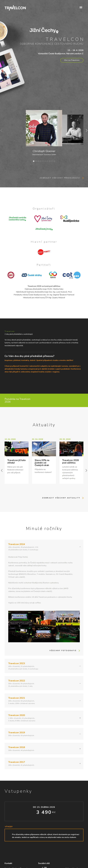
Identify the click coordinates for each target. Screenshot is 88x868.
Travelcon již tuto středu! (16, 461)
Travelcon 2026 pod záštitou (71, 461)
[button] (81, 7)
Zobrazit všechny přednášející (60, 178)
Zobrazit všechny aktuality (61, 498)
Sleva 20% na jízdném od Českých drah (42, 463)
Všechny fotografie (63, 651)
